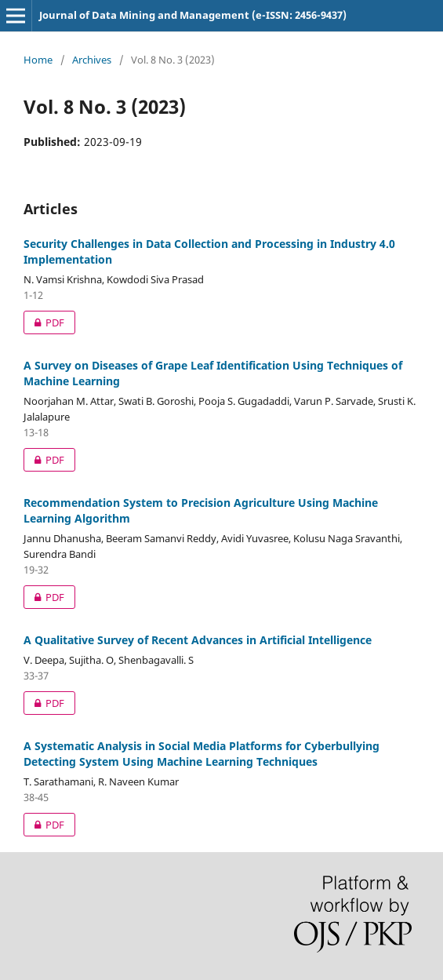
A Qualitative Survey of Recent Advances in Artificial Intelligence (198, 640)
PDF (44, 322)
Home (38, 60)
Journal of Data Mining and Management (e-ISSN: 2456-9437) (193, 15)
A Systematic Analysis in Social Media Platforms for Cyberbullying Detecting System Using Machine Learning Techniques (202, 754)
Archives (92, 60)
